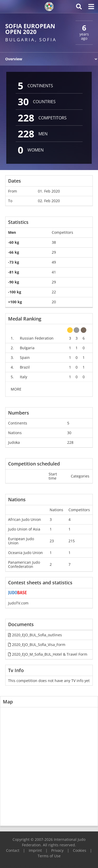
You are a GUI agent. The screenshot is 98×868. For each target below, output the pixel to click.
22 (54, 292)
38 (54, 242)
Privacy (57, 850)
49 (54, 262)
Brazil (25, 367)
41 (54, 272)
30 (69, 433)
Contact (13, 850)
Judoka (14, 442)
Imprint (35, 850)
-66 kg (14, 252)
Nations (15, 433)
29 (54, 252)
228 (70, 442)
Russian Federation (37, 338)
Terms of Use (49, 856)
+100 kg (15, 302)
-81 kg (14, 272)
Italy (24, 377)
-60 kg (14, 242)
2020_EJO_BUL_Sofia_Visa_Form (37, 645)
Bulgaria (27, 348)
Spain (25, 357)
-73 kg (14, 262)
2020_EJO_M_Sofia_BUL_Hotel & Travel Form (48, 654)
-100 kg (15, 292)
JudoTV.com (18, 603)
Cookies (80, 850)
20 (54, 302)
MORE (16, 389)
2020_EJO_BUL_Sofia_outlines (35, 635)
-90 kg (14, 282)
